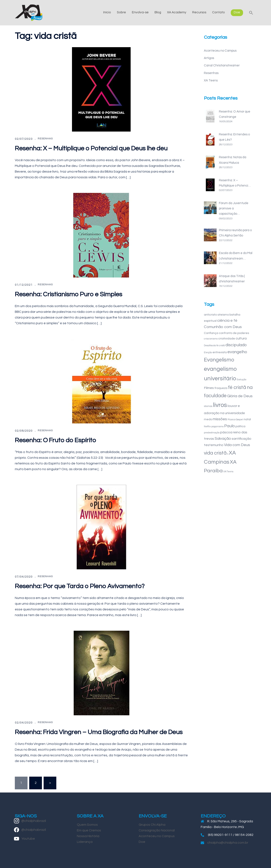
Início (107, 12)
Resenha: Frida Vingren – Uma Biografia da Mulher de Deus (99, 732)
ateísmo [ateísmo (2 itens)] (223, 315)
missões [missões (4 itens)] (220, 419)
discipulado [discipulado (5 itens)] (236, 345)
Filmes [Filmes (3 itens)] (209, 388)
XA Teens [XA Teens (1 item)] (228, 472)
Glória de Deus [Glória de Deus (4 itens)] (240, 396)
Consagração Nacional (157, 830)
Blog (158, 12)
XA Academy (177, 12)
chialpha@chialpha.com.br (228, 843)
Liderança (85, 842)
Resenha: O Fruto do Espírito (55, 440)
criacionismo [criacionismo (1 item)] (211, 339)
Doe (237, 12)
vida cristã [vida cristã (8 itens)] (215, 453)
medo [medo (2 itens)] (208, 419)
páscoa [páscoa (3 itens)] (226, 432)
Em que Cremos (89, 830)
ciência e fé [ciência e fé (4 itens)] (227, 321)
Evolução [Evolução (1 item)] (241, 380)
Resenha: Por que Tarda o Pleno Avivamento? (80, 586)
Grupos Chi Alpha (152, 825)
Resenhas (45, 139)
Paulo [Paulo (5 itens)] (230, 426)
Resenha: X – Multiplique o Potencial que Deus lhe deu (91, 148)
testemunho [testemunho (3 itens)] (214, 445)
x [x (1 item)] (228, 454)
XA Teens (211, 80)
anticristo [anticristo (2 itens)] (210, 315)
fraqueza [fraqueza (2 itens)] (221, 388)
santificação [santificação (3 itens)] (241, 439)
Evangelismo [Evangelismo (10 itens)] (219, 360)
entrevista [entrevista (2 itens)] (220, 352)
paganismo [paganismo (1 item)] (217, 426)
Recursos (199, 12)
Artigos (209, 58)
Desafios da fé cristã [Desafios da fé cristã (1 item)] (214, 345)
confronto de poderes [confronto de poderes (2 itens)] (234, 333)
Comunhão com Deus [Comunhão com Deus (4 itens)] (223, 327)
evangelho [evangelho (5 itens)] (237, 352)
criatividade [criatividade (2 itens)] (227, 339)
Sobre (121, 12)
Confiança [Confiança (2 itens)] (211, 333)
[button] (251, 13)
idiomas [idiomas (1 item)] (208, 406)
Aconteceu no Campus (220, 51)
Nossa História (88, 836)
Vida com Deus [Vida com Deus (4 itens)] (237, 445)
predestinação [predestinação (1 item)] (212, 433)
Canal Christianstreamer (222, 65)
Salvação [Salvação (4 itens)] (223, 439)
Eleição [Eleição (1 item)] (208, 352)
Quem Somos (87, 825)
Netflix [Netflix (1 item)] (207, 426)
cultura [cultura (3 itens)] (241, 338)
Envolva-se (140, 12)
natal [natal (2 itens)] (247, 419)
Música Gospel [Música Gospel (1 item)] (235, 420)
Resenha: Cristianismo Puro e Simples (68, 294)
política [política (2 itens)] (240, 426)
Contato (218, 12)
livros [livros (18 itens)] (220, 405)
